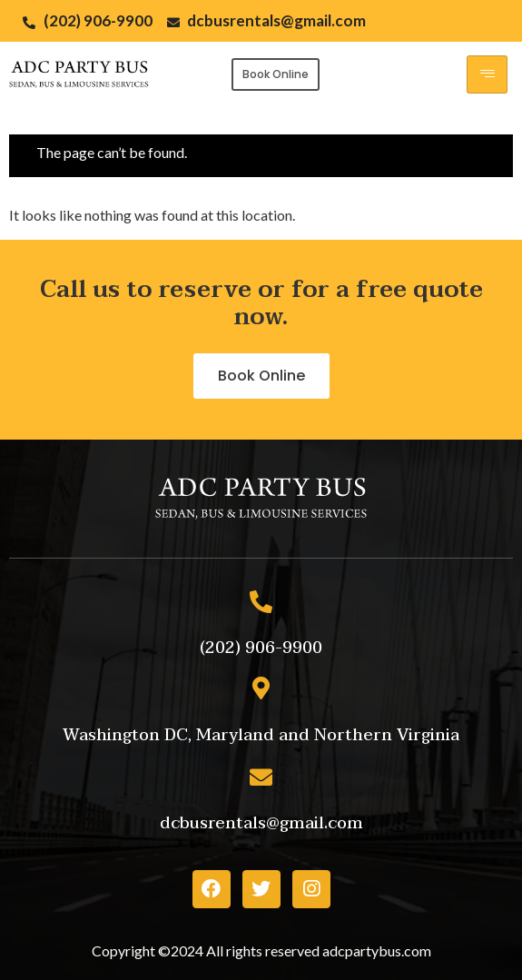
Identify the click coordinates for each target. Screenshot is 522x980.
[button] (276, 74)
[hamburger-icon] (487, 74)
